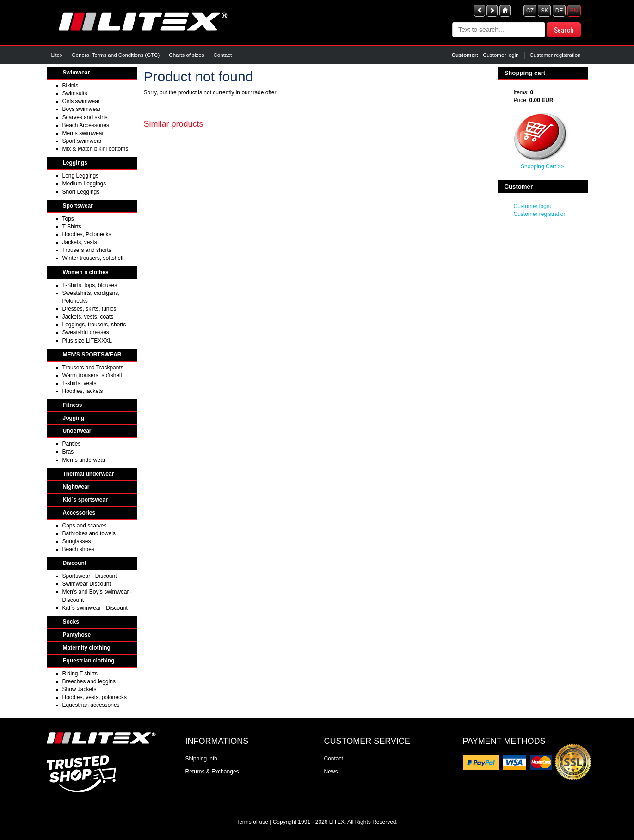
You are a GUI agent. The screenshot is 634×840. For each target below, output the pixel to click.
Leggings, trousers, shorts (94, 325)
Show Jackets (80, 689)
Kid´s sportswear (85, 500)
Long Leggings (81, 176)
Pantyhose (77, 635)
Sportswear (78, 206)
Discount (75, 563)
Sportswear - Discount (90, 576)
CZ (530, 11)
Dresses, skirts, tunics (89, 309)
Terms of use (252, 822)
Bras (68, 452)
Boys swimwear (82, 109)
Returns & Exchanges (212, 772)
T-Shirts (72, 227)
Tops (68, 219)
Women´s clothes (86, 272)
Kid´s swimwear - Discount (95, 608)
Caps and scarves (85, 526)
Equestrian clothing (89, 661)
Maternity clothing (87, 648)
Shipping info (201, 759)
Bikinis (71, 86)
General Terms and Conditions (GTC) (116, 55)
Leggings (75, 163)
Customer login (501, 55)
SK (544, 11)
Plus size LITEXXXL (87, 341)
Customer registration (555, 55)
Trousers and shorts (87, 250)
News (331, 772)
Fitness (73, 405)
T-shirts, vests (80, 383)
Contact (223, 55)
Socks (71, 622)
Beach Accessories (86, 125)
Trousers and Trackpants (93, 368)
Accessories (79, 513)
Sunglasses (77, 541)
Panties (72, 444)
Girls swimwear (81, 101)
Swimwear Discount (87, 584)
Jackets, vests (80, 242)
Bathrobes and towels (89, 533)
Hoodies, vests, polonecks (95, 697)
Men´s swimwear (83, 133)
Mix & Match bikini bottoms (95, 149)
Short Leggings (81, 192)
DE (559, 11)
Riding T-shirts (80, 674)
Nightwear (76, 487)
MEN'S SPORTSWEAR (92, 355)
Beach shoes (78, 549)
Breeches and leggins (89, 681)
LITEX (337, 822)
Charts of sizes (186, 55)
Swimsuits (75, 93)
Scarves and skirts (85, 117)
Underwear (77, 431)
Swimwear (77, 73)
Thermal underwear (89, 474)
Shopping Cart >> (542, 166)
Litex (57, 55)
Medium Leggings (84, 184)
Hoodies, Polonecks (87, 234)
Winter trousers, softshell (93, 258)
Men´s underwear (84, 460)
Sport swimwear (82, 141)
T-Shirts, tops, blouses (90, 285)
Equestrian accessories (91, 705)
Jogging (74, 418)
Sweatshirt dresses (86, 332)
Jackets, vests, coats (88, 317)
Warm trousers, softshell (92, 375)
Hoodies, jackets (83, 391)
